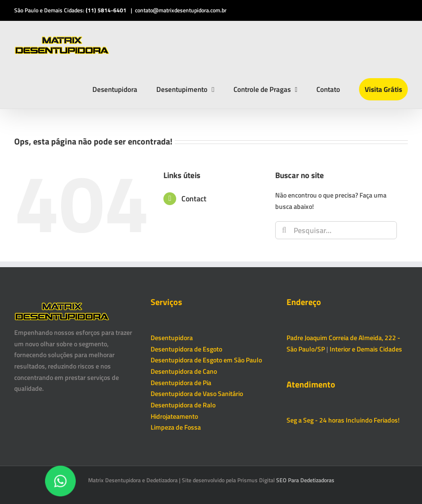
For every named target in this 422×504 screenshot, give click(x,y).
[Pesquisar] (284, 230)
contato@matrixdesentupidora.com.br (181, 10)
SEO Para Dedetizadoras (305, 480)
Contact (194, 198)
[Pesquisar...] (336, 230)
